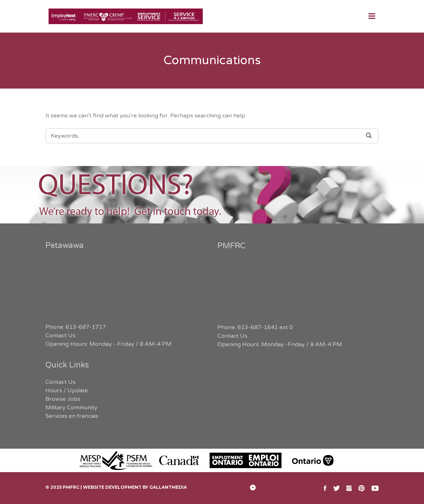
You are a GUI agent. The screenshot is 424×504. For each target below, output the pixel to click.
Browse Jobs (63, 399)
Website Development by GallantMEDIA (135, 487)
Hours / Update (67, 391)
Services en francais (72, 416)
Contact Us (60, 336)
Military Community (71, 408)
